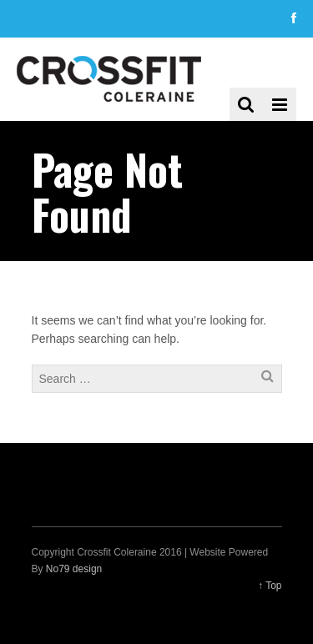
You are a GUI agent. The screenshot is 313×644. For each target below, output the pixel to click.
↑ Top (270, 586)
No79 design (74, 569)
